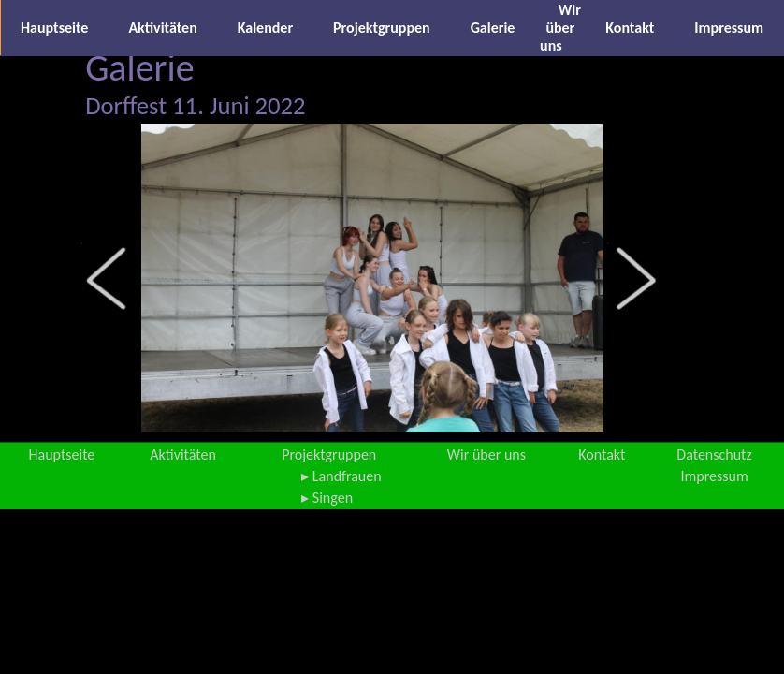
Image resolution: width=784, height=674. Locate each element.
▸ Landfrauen (341, 476)
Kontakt (630, 28)
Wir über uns (560, 28)
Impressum (729, 28)
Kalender (265, 28)
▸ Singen (327, 498)
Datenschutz (714, 454)
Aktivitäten (162, 28)
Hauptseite (54, 28)
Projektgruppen (382, 28)
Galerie (493, 28)
